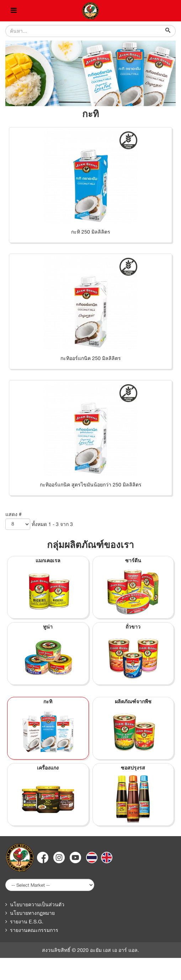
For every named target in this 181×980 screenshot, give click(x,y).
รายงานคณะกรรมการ (34, 930)
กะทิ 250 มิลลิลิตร (91, 232)
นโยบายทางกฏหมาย (32, 913)
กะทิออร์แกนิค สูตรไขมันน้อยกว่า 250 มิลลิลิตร (91, 485)
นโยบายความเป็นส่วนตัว (37, 905)
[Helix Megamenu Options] (14, 11)
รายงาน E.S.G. (27, 922)
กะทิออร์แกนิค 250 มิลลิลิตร (91, 358)
